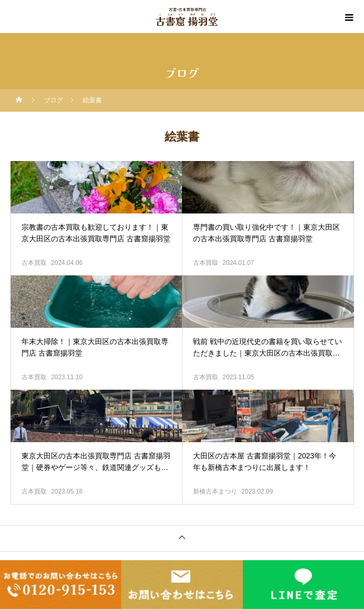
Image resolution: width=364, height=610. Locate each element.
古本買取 (34, 263)
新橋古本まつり (215, 491)
